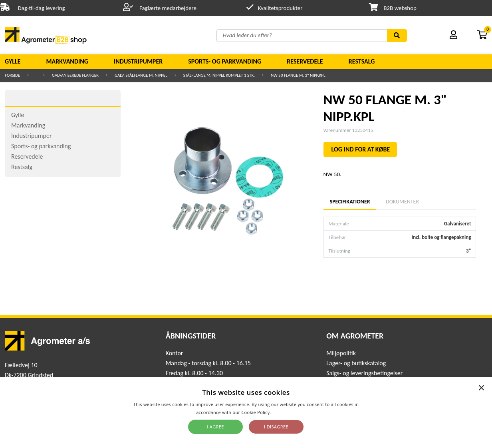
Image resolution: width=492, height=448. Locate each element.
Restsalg (362, 61)
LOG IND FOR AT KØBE (361, 149)
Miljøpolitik (341, 353)
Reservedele (305, 61)
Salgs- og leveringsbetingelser (364, 373)
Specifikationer (350, 202)
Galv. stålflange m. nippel (141, 75)
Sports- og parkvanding (225, 61)
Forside (12, 75)
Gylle (13, 61)
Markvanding (67, 61)
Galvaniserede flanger (75, 75)
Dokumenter (402, 202)
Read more (284, 412)
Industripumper (138, 61)
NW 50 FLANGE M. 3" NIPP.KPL (298, 75)
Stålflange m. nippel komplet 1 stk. (219, 75)
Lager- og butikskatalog (356, 363)
